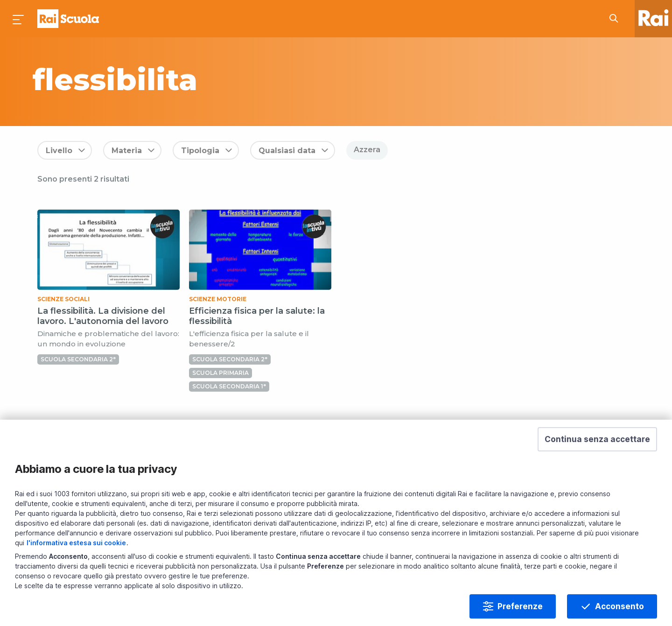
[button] (597, 439)
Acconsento (619, 606)
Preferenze (520, 606)
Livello (59, 151)
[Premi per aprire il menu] (19, 19)
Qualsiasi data (287, 151)
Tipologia (200, 151)
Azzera (367, 150)
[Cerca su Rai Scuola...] (616, 19)
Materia (127, 151)
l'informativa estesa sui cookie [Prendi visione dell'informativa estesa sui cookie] (76, 543)
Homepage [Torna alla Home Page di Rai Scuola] (68, 19)
